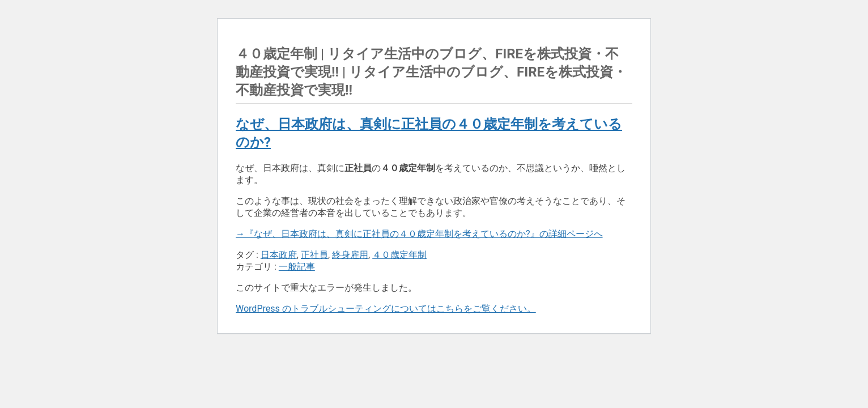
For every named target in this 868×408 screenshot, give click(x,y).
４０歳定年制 (399, 255)
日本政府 (279, 255)
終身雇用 (350, 255)
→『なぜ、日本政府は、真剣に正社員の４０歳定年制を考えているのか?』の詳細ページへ (419, 234)
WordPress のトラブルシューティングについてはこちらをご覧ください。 (386, 309)
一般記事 (297, 267)
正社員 (314, 255)
